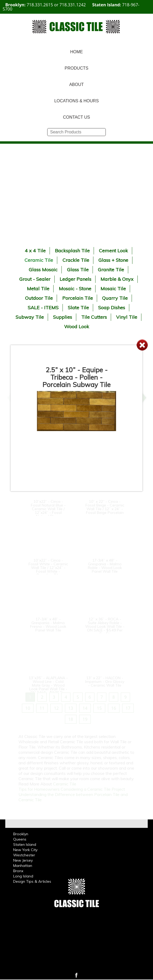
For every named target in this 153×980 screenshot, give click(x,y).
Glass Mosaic (43, 270)
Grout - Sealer (35, 279)
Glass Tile (78, 270)
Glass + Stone (113, 260)
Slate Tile (78, 308)
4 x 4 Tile (35, 251)
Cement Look (113, 251)
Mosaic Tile (113, 289)
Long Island (23, 876)
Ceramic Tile (39, 260)
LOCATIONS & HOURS (77, 101)
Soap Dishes (112, 308)
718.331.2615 (40, 5)
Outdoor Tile (39, 298)
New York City (25, 850)
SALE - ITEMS (43, 308)
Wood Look (77, 327)
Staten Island (25, 844)
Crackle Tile (76, 260)
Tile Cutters (94, 317)
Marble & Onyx (117, 279)
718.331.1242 (73, 5)
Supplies (63, 317)
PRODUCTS (77, 68)
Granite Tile (111, 270)
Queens (20, 839)
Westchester (24, 855)
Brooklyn (21, 834)
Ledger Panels (75, 279)
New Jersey (23, 860)
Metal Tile (38, 289)
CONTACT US (77, 117)
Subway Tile (30, 317)
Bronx (18, 871)
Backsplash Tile (72, 251)
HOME (77, 52)
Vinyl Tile (127, 317)
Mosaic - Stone (75, 289)
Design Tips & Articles (32, 881)
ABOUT (76, 85)
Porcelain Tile (78, 298)
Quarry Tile (115, 298)
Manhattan (23, 866)
